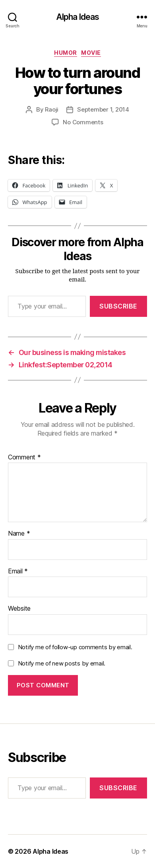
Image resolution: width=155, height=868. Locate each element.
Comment (24, 457)
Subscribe (118, 306)
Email (18, 571)
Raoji (52, 109)
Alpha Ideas (77, 17)
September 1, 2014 (103, 109)
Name (19, 534)
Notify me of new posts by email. (62, 663)
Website (19, 609)
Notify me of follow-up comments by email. (75, 647)
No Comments (83, 122)
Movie (91, 53)
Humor (66, 53)
